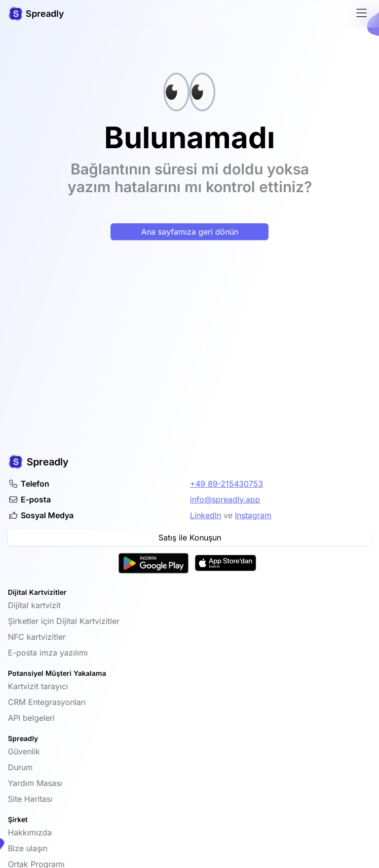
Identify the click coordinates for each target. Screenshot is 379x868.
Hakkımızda (30, 832)
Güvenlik (24, 751)
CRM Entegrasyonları (47, 702)
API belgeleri (31, 718)
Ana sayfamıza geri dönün (190, 232)
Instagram (253, 515)
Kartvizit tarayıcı (38, 686)
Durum (20, 767)
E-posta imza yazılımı (48, 653)
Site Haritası (30, 799)
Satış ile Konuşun (190, 537)
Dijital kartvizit (34, 605)
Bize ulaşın (28, 848)
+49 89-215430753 (227, 484)
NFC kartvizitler (37, 637)
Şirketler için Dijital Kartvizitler (64, 621)
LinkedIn (206, 515)
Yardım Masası (35, 783)
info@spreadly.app (225, 499)
